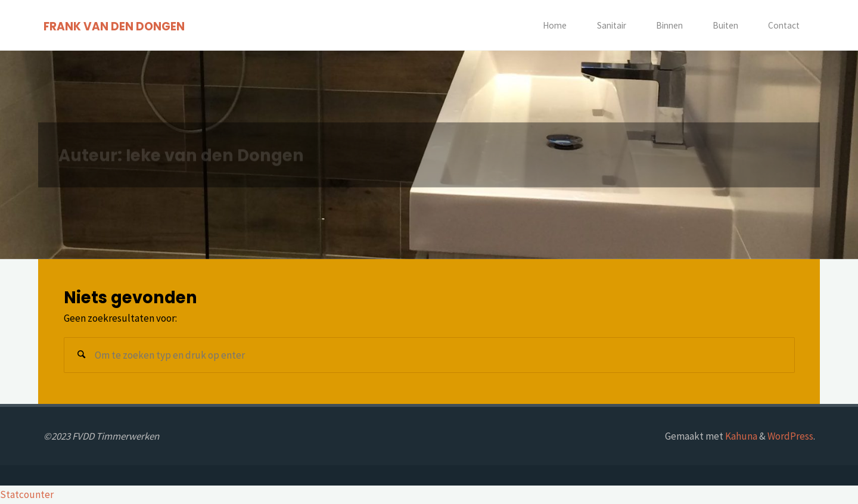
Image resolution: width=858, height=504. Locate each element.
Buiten (725, 25)
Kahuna (740, 436)
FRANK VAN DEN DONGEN (114, 26)
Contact (784, 25)
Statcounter (27, 494)
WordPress (790, 436)
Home (555, 25)
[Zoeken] (82, 355)
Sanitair (612, 25)
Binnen (669, 25)
